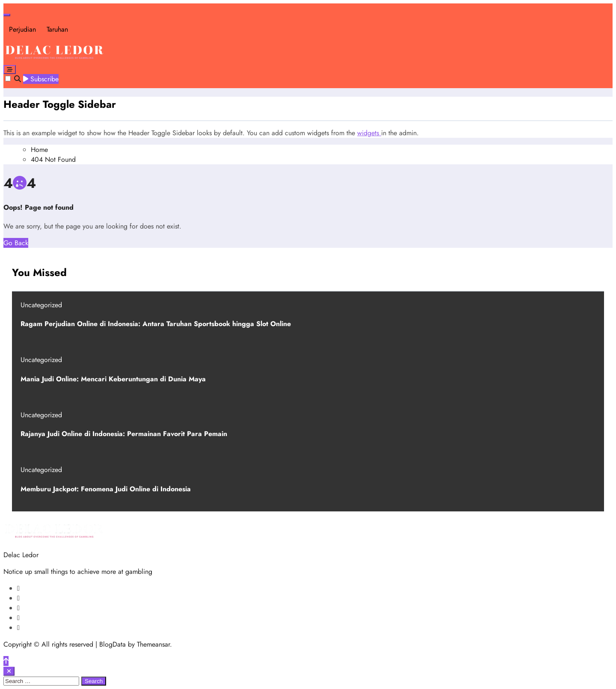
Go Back (16, 243)
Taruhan (57, 29)
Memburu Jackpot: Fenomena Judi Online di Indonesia (106, 489)
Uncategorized (41, 305)
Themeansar (153, 644)
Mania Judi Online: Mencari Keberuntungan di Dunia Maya (113, 379)
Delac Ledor (21, 555)
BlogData (113, 644)
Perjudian (22, 29)
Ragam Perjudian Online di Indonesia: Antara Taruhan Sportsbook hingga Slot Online (156, 324)
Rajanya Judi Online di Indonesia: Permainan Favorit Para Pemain (124, 434)
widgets (369, 133)
